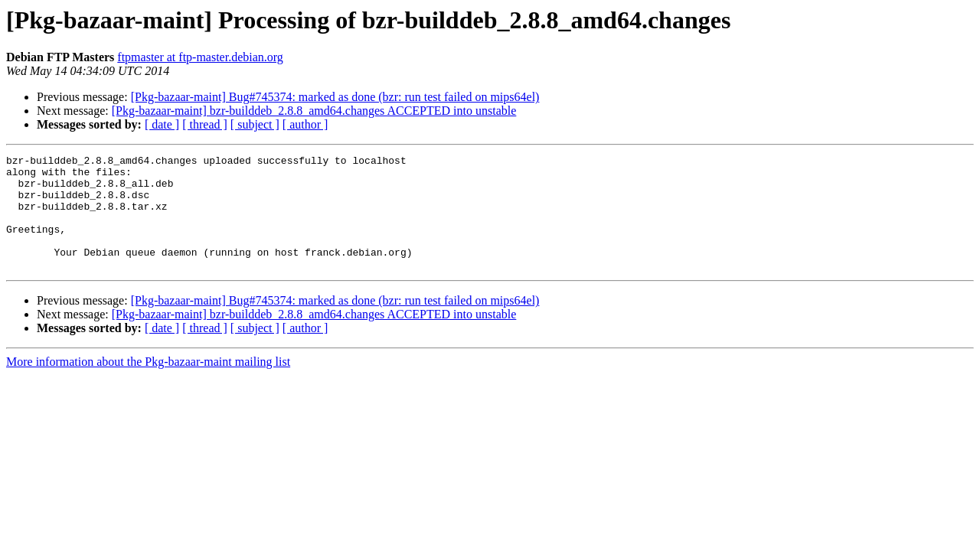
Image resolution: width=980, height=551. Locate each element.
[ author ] (305, 124)
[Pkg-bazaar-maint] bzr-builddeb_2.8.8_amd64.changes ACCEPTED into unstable (314, 111)
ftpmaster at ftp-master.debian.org (200, 57)
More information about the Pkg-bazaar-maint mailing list (148, 385)
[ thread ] (205, 124)
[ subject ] (255, 124)
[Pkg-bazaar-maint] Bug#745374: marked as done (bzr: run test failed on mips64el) (335, 97)
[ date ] (162, 124)
